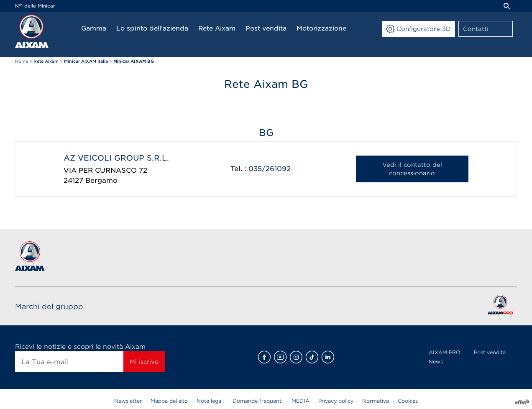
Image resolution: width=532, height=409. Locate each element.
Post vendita (490, 352)
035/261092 (270, 169)
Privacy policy (336, 401)
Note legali (210, 401)
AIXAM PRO (445, 352)
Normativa (376, 401)
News (436, 362)
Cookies (408, 401)
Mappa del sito (169, 401)
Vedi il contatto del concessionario (412, 169)
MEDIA (301, 401)
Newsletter (128, 401)
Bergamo (101, 180)
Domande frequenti (258, 401)
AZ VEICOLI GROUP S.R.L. (116, 158)
